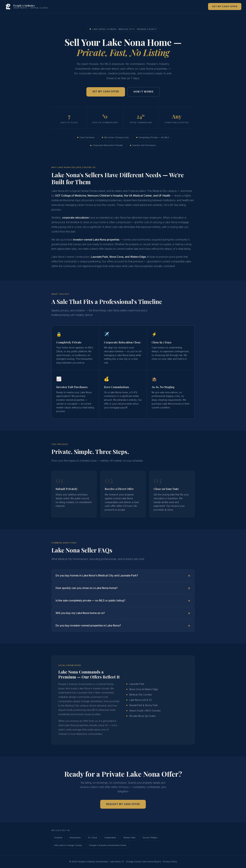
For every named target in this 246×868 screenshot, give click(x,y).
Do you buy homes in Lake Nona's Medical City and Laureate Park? (97, 576)
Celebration (110, 838)
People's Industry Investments (93, 862)
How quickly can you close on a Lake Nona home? (87, 588)
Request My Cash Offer (123, 804)
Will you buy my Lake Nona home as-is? (80, 613)
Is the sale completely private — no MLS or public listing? (90, 601)
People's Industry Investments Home (108, 845)
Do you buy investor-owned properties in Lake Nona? (88, 626)
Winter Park (129, 838)
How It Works (143, 92)
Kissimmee (75, 838)
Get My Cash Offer (225, 6)
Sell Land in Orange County (68, 845)
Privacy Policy (170, 862)
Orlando (58, 838)
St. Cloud (93, 838)
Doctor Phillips (150, 838)
